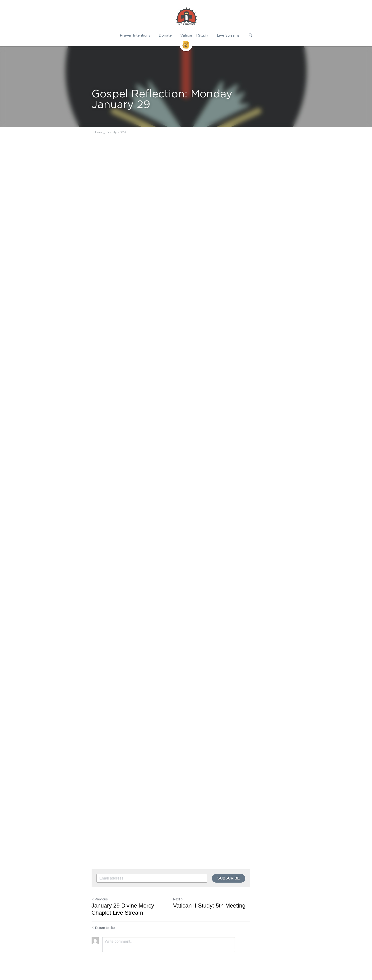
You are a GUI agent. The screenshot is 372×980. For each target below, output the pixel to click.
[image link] (186, 17)
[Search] (250, 35)
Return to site (103, 928)
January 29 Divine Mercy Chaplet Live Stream (134, 909)
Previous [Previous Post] (100, 899)
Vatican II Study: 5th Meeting (225, 906)
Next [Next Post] (193, 899)
